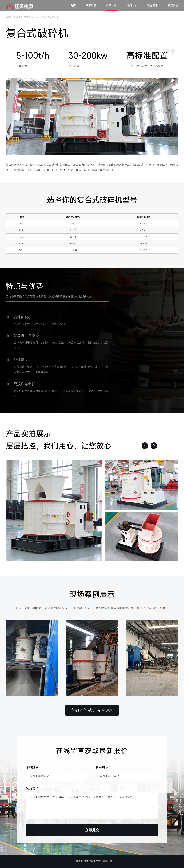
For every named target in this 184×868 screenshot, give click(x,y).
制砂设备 (36, 17)
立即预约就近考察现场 (92, 710)
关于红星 (91, 5)
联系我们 (173, 5)
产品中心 (111, 5)
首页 (73, 5)
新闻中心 (132, 5)
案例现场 (152, 5)
